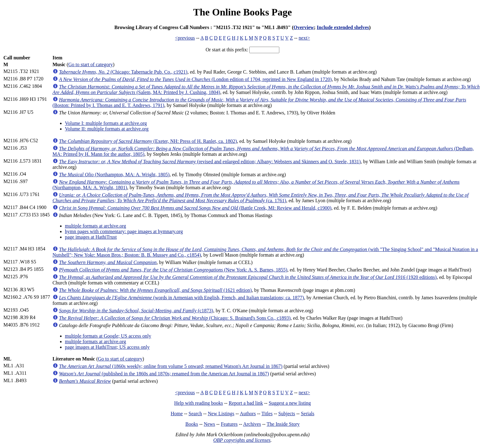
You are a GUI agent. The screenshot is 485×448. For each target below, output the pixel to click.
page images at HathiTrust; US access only (107, 347)
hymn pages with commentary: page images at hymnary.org (124, 231)
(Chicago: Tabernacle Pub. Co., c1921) (123, 72)
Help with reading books (199, 403)
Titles (267, 414)
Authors (248, 414)
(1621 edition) (155, 290)
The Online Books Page (242, 12)
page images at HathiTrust (91, 237)
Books (192, 424)
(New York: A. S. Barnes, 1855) (173, 270)
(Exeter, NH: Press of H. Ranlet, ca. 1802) (148, 141)
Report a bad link (246, 403)
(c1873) (136, 311)
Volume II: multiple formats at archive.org (107, 129)
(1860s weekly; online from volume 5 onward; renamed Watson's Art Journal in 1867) (171, 366)
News (209, 424)
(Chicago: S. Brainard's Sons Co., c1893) (175, 318)
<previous (185, 38)
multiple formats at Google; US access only (108, 336)
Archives (252, 424)
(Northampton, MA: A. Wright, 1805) (114, 175)
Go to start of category (91, 64)
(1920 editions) (248, 277)
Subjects (287, 414)
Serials (308, 414)
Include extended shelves (343, 27)
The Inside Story (283, 424)
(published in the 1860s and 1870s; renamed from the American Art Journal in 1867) (164, 374)
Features (229, 424)
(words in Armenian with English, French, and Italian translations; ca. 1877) (182, 298)
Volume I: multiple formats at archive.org (106, 123)
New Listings (221, 414)
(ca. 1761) (261, 198)
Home (177, 414)
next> (305, 38)
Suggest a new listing (290, 403)
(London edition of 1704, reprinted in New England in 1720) (195, 79)
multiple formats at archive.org (96, 226)
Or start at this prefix (226, 50)
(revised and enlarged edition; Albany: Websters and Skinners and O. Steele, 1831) (210, 162)
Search (195, 414)
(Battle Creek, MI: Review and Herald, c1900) (195, 208)
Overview (304, 27)
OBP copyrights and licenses (242, 440)
